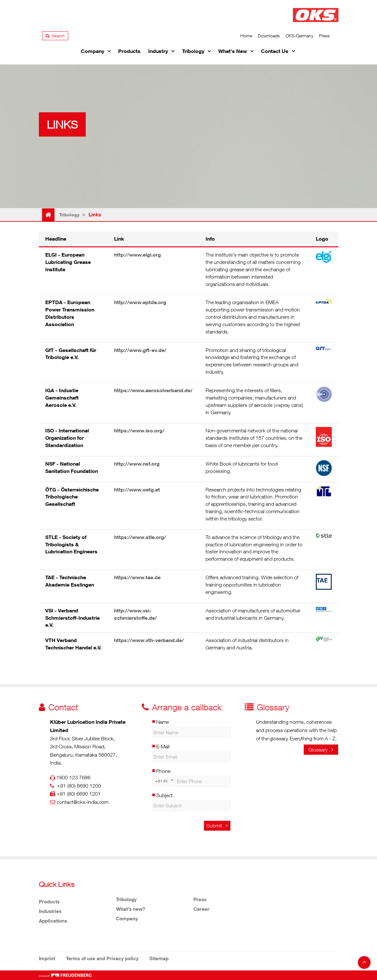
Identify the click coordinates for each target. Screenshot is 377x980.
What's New (233, 51)
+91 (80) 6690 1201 (79, 794)
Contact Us (275, 51)
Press (324, 36)
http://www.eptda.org (140, 302)
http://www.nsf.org (137, 464)
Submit (217, 826)
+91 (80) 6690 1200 (79, 786)
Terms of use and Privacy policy (102, 958)
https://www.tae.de (137, 577)
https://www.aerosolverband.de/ (153, 390)
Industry (158, 51)
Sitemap (159, 958)
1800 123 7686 (73, 777)
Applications (53, 921)
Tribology (193, 51)
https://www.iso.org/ (139, 430)
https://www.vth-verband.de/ (149, 640)
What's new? (130, 909)
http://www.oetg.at (137, 490)
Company (93, 51)
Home (246, 36)
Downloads (269, 36)
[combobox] (164, 781)
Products (129, 51)
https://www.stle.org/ (140, 537)
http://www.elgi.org (138, 255)
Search (55, 36)
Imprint (47, 958)
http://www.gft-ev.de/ (140, 350)
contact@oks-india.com (83, 802)
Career (201, 909)
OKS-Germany (299, 36)
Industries (50, 911)
